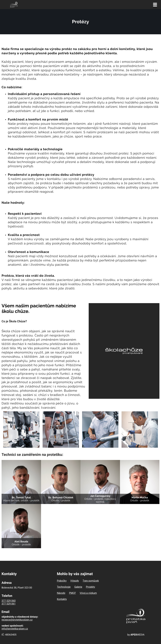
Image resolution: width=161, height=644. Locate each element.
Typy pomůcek (91, 581)
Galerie (78, 587)
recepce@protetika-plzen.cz (17, 620)
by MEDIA (136, 635)
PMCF (72, 593)
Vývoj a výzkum (88, 593)
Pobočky (62, 581)
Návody (61, 593)
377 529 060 (9, 601)
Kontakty (62, 599)
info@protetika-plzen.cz (15, 629)
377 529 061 (9, 604)
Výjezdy (75, 581)
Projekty (91, 587)
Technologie (64, 587)
